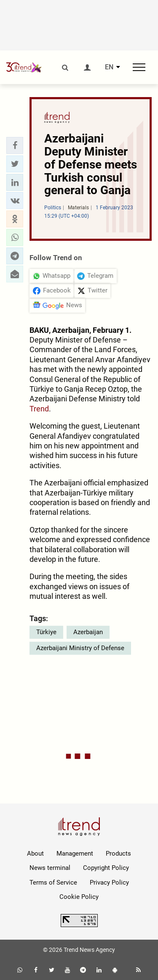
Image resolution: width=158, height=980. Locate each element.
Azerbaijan (88, 632)
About (35, 854)
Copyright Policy (106, 868)
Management (75, 854)
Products (118, 854)
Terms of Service (53, 883)
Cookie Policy (79, 897)
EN (109, 67)
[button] (15, 145)
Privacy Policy (109, 883)
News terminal (50, 868)
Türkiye (46, 632)
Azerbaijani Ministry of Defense (80, 648)
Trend (39, 409)
